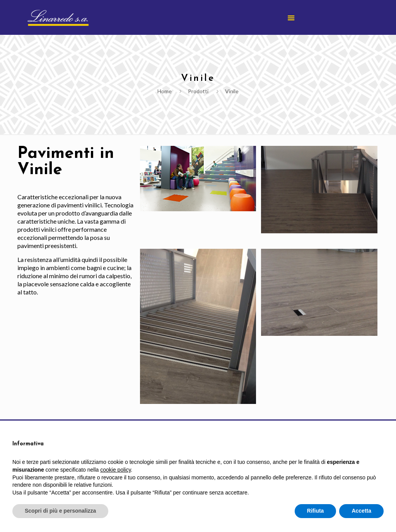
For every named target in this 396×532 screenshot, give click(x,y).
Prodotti (198, 91)
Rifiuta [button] (316, 511)
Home (165, 91)
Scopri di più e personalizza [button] (60, 511)
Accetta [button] (361, 511)
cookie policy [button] (115, 470)
